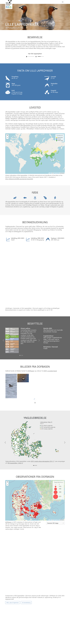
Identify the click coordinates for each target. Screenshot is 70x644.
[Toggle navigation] (63, 2)
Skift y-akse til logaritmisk (13, 546)
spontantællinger (50, 585)
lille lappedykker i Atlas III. (15, 435)
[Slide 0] (34, 619)
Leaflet (50, 173)
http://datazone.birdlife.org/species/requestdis (19, 179)
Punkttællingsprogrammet (51, 612)
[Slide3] (37, 437)
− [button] (7, 138)
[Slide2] (23, 327)
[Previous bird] (2, 17)
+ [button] (7, 135)
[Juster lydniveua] (36, 57)
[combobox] (55, 495)
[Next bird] (68, 17)
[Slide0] (20, 327)
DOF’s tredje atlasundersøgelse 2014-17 (42, 433)
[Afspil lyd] (27, 57)
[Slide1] (21, 327)
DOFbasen (31, 343)
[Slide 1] (36, 619)
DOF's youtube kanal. (50, 343)
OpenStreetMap (56, 173)
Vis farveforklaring (26, 546)
